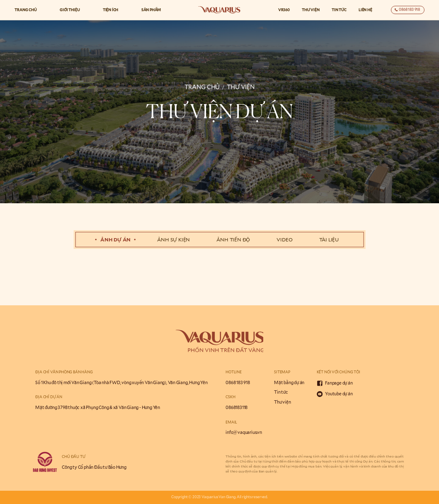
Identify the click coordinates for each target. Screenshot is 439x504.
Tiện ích (111, 10)
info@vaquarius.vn (244, 432)
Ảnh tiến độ (233, 240)
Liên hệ (365, 10)
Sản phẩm (151, 10)
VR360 (284, 10)
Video (284, 240)
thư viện (241, 87)
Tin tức (339, 10)
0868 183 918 (238, 382)
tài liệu (329, 240)
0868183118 (236, 407)
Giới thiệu (70, 10)
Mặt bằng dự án (289, 382)
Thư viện (311, 10)
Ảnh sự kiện (173, 240)
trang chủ (202, 87)
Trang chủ (25, 10)
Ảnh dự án (115, 240)
